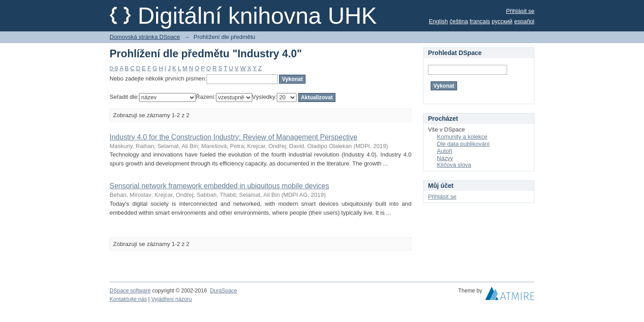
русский (502, 21)
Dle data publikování (463, 144)
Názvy (445, 158)
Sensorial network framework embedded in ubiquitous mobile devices (219, 186)
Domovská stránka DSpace (145, 37)
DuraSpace (223, 291)
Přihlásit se (520, 11)
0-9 (114, 68)
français (480, 21)
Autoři (445, 151)
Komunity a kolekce (462, 137)
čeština (459, 21)
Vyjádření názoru (172, 299)
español (524, 21)
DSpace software (130, 291)
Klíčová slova (454, 165)
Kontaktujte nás (128, 299)
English (439, 21)
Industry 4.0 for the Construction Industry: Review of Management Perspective (233, 137)
